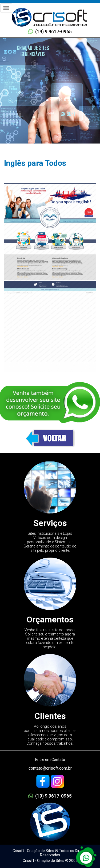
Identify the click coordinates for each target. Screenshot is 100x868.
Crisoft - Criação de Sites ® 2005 (50, 861)
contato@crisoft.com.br (50, 768)
